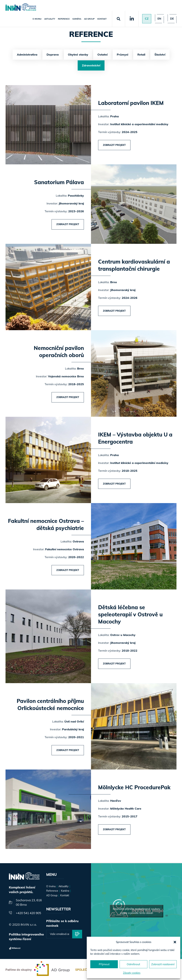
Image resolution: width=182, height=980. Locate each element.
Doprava (53, 54)
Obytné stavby (78, 54)
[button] (175, 942)
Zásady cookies (132, 973)
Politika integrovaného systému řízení (26, 936)
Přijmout (104, 964)
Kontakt (102, 19)
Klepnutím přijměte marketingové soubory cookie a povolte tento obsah (136, 910)
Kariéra (77, 19)
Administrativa (27, 54)
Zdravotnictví (91, 65)
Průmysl (122, 54)
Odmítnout (133, 964)
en (159, 19)
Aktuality (49, 19)
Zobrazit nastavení (163, 964)
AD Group (89, 19)
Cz (146, 19)
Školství (160, 54)
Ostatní (102, 54)
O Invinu (37, 19)
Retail (141, 54)
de (172, 19)
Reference (63, 19)
